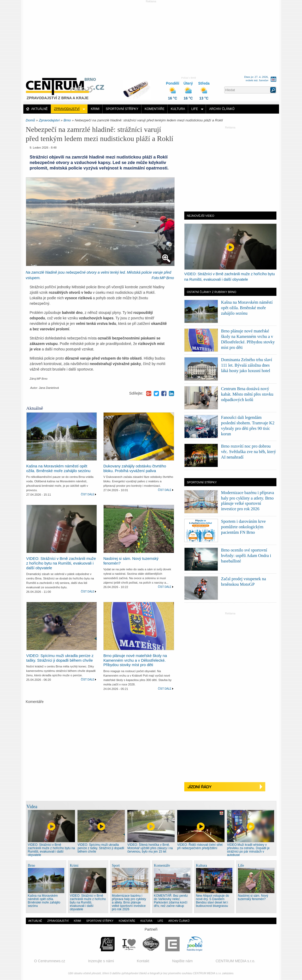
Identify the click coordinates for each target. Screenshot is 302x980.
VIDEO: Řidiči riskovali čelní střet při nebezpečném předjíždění (200, 846)
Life (195, 109)
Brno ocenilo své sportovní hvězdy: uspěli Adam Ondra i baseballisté (246, 556)
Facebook (164, 394)
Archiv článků (222, 109)
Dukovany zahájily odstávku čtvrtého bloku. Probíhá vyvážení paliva (135, 468)
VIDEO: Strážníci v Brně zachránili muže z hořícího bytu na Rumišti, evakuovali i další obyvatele (61, 563)
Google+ (149, 394)
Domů (30, 120)
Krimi (95, 109)
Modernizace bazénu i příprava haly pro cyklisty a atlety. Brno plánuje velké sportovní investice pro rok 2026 (129, 902)
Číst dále (88, 494)
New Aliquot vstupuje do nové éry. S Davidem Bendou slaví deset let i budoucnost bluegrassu (213, 901)
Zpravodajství (67, 109)
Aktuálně (40, 109)
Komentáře (155, 109)
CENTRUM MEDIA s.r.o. (235, 961)
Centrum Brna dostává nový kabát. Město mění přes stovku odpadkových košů (247, 394)
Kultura (178, 109)
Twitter (156, 394)
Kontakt (143, 961)
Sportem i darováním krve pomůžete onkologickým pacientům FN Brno (243, 527)
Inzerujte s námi (101, 961)
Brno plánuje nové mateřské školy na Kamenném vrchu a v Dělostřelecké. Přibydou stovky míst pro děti (135, 660)
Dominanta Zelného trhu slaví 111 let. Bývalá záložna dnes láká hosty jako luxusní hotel (247, 365)
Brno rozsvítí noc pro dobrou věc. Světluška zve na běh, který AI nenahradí (248, 452)
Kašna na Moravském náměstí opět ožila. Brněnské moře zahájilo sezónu (58, 468)
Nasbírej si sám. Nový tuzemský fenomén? (253, 897)
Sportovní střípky (122, 109)
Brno (67, 120)
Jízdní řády (230, 787)
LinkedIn (171, 394)
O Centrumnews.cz (50, 961)
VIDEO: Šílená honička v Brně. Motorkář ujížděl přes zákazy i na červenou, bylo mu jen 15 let (150, 848)
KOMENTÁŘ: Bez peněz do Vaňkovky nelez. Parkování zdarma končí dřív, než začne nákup (171, 901)
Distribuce (139, 87)
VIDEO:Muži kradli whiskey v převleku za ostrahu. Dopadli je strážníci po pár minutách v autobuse (248, 850)
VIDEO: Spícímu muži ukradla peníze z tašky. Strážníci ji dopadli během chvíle (60, 658)
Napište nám (183, 961)
